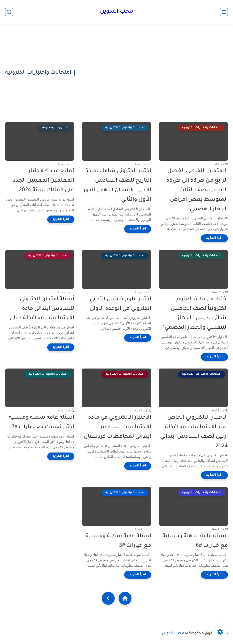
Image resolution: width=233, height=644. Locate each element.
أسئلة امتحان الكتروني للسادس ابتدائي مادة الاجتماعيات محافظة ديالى (42, 309)
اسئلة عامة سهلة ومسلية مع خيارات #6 (195, 541)
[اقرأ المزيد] (214, 238)
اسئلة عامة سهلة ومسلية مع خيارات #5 (118, 541)
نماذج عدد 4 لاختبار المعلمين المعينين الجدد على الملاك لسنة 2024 (43, 181)
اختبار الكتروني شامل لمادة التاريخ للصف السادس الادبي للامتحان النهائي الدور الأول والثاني (117, 185)
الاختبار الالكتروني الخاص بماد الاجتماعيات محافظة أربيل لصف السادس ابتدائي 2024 (194, 432)
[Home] (125, 598)
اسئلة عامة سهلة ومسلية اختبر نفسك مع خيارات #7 (41, 423)
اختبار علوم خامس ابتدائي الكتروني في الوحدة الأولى (120, 304)
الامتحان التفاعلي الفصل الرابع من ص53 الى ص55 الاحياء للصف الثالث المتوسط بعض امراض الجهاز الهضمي (197, 190)
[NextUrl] (108, 598)
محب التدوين (117, 12)
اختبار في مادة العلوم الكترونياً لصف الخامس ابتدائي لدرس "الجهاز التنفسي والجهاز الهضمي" (195, 314)
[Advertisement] (153, 73)
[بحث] (9, 12)
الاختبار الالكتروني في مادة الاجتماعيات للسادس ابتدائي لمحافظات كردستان (117, 427)
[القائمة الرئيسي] (224, 12)
